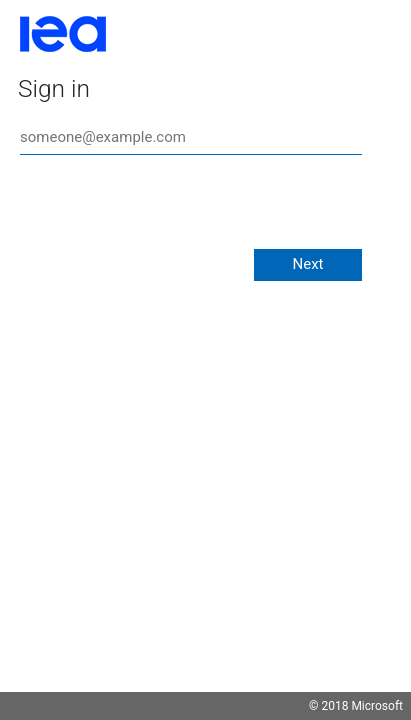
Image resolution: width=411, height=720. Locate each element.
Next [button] (307, 264)
